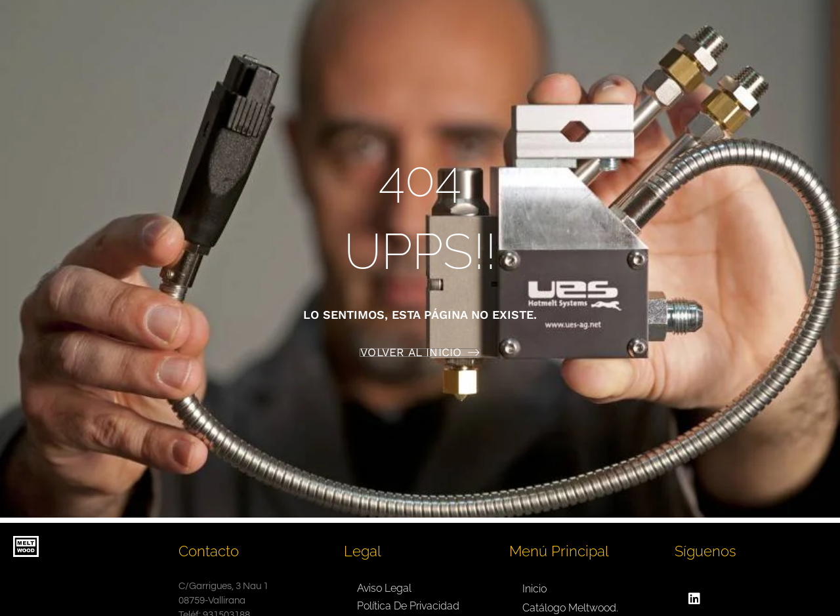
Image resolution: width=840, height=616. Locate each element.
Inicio (535, 589)
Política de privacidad (408, 606)
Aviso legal (384, 588)
